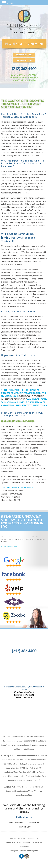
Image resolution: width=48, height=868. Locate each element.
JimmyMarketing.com (29, 851)
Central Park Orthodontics (13, 462)
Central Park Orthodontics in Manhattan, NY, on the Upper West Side (23, 140)
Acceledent (28, 451)
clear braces (25, 745)
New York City (24, 827)
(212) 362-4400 (24, 69)
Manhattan (34, 822)
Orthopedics (7, 451)
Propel (18, 451)
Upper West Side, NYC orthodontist (30, 737)
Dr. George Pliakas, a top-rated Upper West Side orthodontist (21, 363)
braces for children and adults (34, 741)
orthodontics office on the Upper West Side (20, 303)
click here (23, 476)
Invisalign (9, 237)
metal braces (14, 745)
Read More (10, 547)
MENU (10, 3)
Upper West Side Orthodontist (19, 842)
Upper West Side (17, 822)
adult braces (29, 749)
